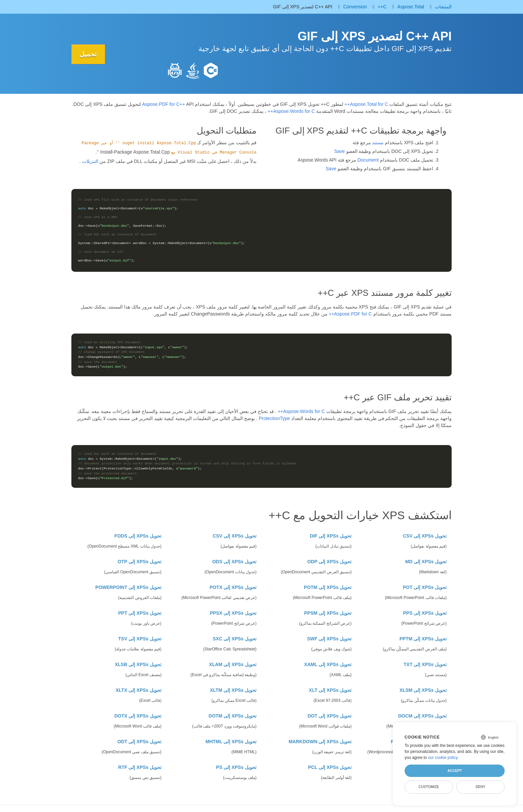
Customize (429, 787)
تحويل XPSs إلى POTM (328, 587)
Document (368, 160)
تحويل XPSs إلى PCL (330, 767)
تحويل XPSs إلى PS (236, 767)
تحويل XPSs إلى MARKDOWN (320, 742)
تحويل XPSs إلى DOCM (422, 716)
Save (340, 151)
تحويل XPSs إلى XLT (330, 690)
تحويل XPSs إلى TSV (140, 639)
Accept (454, 771)
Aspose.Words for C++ (291, 111)
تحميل (88, 54)
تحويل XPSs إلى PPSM (328, 613)
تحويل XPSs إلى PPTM (423, 639)
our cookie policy (443, 758)
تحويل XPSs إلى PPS (425, 613)
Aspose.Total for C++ (366, 104)
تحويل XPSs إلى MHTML (231, 742)
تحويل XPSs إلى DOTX (138, 716)
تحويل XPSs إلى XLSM (423, 690)
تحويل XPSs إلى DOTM (232, 716)
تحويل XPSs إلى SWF (329, 639)
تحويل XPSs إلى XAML (328, 664)
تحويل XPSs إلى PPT (140, 613)
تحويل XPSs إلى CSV (425, 536)
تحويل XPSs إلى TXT (425, 664)
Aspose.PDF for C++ (164, 104)
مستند (378, 143)
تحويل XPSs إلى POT (425, 587)
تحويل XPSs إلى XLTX (139, 690)
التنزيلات (90, 161)
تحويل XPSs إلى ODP (329, 562)
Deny (480, 787)
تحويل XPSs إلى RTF (140, 767)
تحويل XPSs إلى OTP (140, 562)
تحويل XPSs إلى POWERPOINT (128, 587)
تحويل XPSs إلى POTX (233, 587)
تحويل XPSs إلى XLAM (233, 664)
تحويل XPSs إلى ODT (139, 742)
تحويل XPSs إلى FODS (138, 536)
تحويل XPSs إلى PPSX (233, 613)
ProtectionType (274, 418)
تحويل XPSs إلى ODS (234, 562)
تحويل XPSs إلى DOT (330, 716)
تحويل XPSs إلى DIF (331, 536)
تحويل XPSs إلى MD (426, 562)
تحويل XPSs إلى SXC (235, 639)
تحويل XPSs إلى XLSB (138, 664)
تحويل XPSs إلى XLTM (233, 690)
